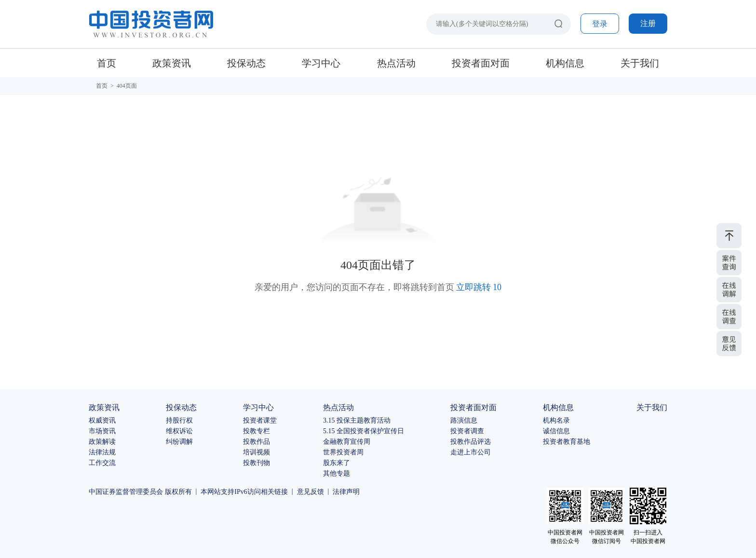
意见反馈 (310, 492)
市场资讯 (102, 431)
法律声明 (346, 492)
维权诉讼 (179, 431)
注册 (648, 23)
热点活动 (396, 63)
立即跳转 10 (479, 287)
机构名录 (556, 420)
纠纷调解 (179, 442)
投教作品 (256, 442)
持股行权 (179, 420)
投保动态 (246, 63)
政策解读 (102, 442)
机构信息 (565, 63)
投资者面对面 (481, 63)
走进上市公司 (471, 452)
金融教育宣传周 (347, 442)
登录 (600, 24)
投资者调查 (467, 431)
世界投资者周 (343, 452)
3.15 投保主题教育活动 (357, 420)
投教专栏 (256, 431)
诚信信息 (556, 431)
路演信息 (464, 420)
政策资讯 (172, 63)
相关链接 (274, 492)
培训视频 (256, 452)
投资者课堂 (260, 420)
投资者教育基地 (567, 442)
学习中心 (321, 63)
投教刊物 (256, 463)
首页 (107, 63)
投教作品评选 (471, 442)
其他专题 (337, 473)
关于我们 (640, 63)
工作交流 (102, 463)
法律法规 (102, 452)
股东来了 (337, 463)
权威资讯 (102, 420)
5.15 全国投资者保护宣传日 (364, 431)
